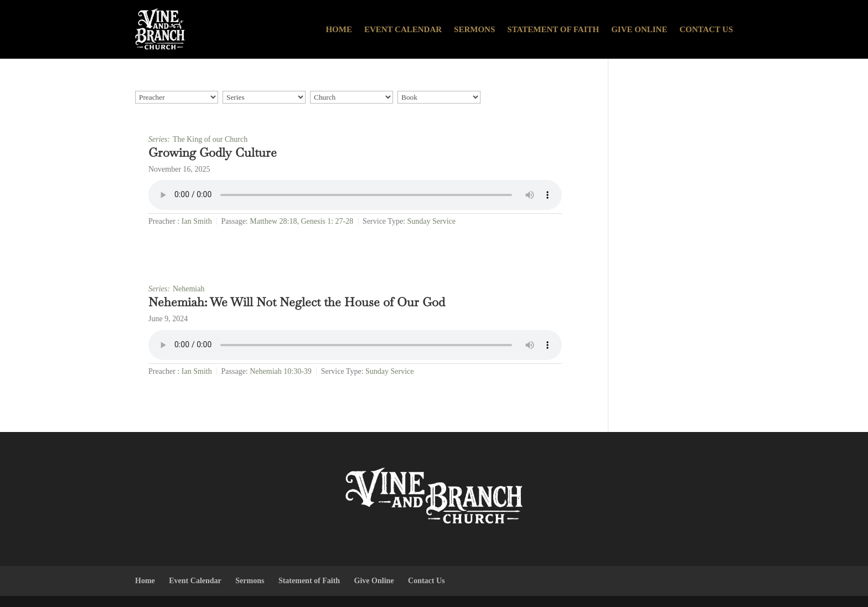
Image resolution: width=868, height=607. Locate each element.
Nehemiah (189, 289)
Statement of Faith (553, 29)
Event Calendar (403, 29)
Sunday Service (432, 221)
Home (339, 29)
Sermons (474, 29)
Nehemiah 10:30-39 (281, 371)
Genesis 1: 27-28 (327, 221)
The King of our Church (210, 139)
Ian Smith (197, 221)
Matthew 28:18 (273, 221)
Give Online (639, 29)
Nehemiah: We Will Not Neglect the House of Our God (297, 302)
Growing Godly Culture (213, 152)
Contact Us (706, 29)
